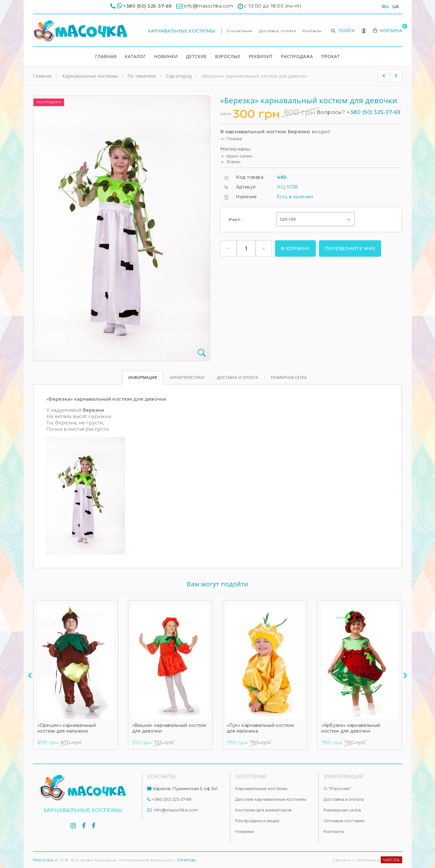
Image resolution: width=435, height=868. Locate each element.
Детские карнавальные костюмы (271, 799)
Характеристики (187, 377)
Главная (106, 56)
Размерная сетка (289, 377)
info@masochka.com (176, 810)
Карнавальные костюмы (182, 31)
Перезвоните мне (350, 248)
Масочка (43, 860)
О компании (240, 31)
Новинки (166, 56)
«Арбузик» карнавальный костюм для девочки (351, 728)
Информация (143, 377)
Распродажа (297, 56)
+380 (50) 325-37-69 (147, 6)
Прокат (330, 56)
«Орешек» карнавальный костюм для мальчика (67, 728)
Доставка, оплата (277, 31)
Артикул (246, 187)
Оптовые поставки (344, 821)
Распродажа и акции (257, 821)
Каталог (135, 56)
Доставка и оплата (238, 377)
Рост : (236, 219)
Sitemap (187, 860)
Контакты (312, 31)
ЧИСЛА (391, 860)
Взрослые (228, 56)
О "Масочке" (337, 788)
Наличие (247, 197)
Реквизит (261, 56)
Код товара (250, 177)
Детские (197, 56)
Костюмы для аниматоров (263, 810)
